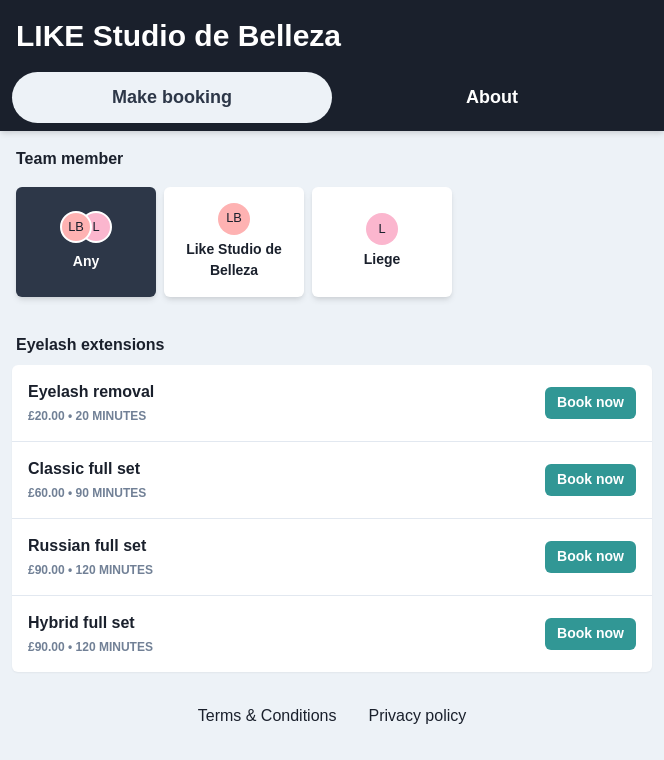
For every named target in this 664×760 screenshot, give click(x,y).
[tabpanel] (332, 445)
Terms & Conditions (267, 715)
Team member (69, 158)
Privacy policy (417, 715)
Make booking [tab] (172, 97)
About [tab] (492, 97)
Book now (590, 402)
